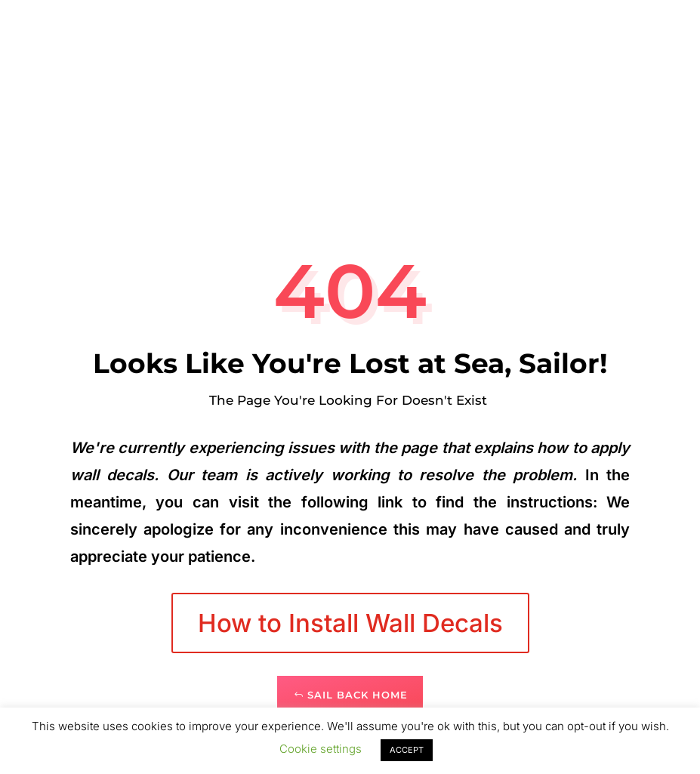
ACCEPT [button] (407, 750)
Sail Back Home (358, 695)
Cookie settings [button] (321, 749)
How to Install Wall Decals (350, 623)
